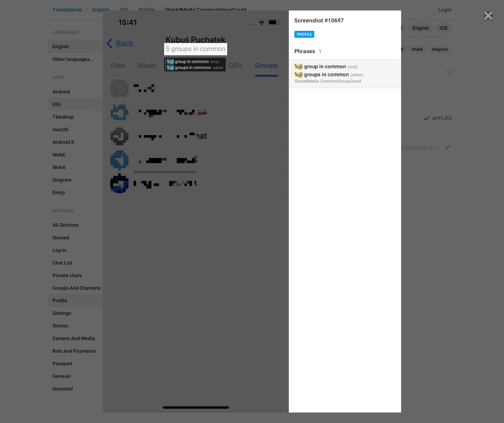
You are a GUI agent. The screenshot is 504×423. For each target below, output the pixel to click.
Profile (304, 34)
